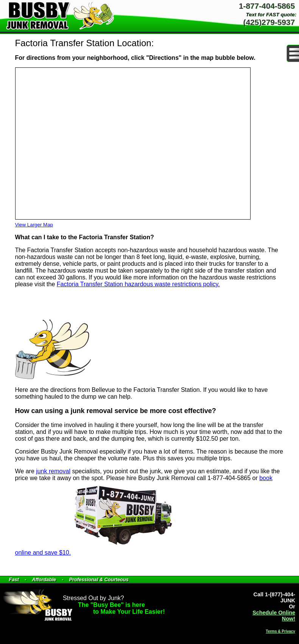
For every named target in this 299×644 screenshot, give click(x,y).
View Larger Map (34, 225)
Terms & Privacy (280, 631)
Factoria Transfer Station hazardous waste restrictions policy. (138, 284)
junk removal (53, 471)
